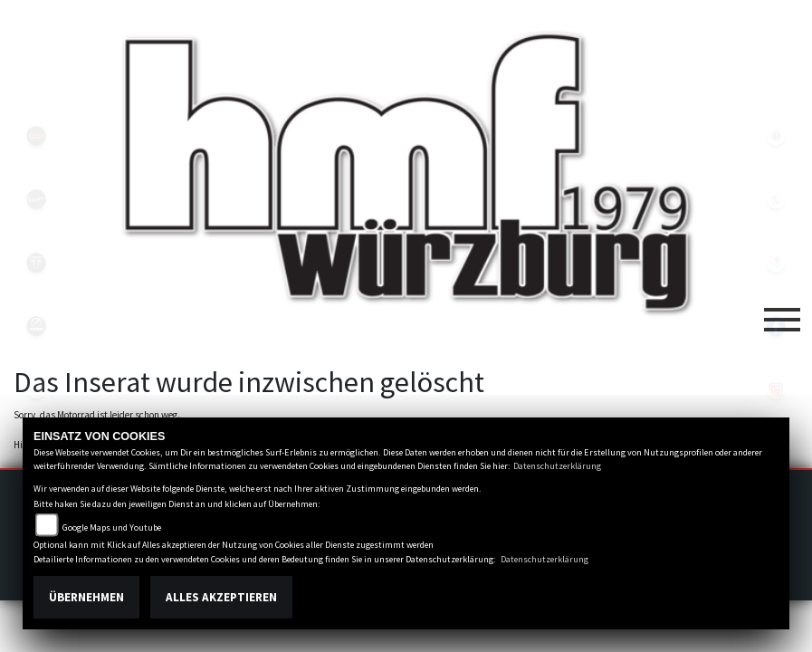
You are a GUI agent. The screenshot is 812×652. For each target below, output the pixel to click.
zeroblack (36, 326)
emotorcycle (36, 389)
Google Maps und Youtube (112, 527)
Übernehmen (86, 597)
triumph (36, 263)
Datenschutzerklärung (557, 466)
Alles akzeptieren (221, 597)
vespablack (36, 199)
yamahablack (36, 136)
